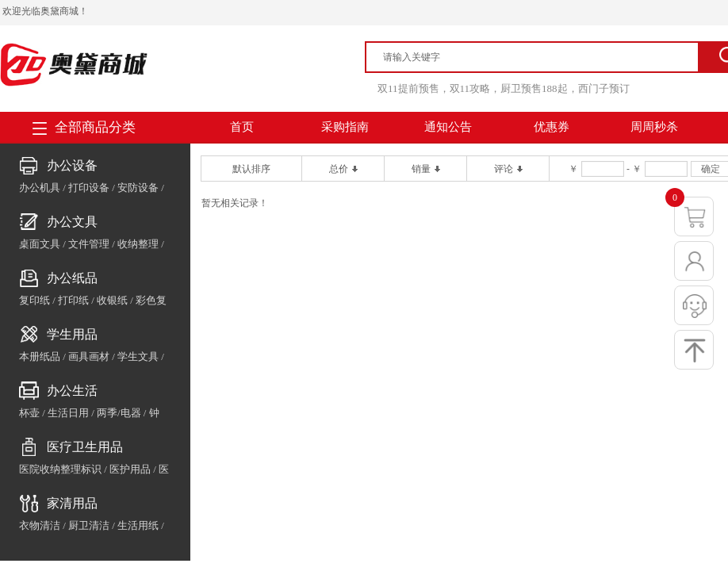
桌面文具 (40, 244)
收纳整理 (138, 244)
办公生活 (72, 391)
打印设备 (89, 188)
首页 (242, 127)
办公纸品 (72, 278)
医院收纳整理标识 (60, 469)
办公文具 (72, 222)
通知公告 (448, 127)
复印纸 (34, 300)
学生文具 (138, 356)
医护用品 (130, 469)
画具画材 (89, 356)
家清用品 (72, 503)
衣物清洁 (40, 525)
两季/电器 (119, 413)
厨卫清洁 (89, 525)
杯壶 (29, 413)
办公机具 (40, 188)
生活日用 (68, 413)
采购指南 (345, 127)
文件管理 (89, 244)
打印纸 (73, 300)
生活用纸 (138, 525)
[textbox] (539, 57)
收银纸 (112, 300)
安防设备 (138, 188)
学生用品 (72, 334)
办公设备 (72, 165)
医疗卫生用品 (85, 447)
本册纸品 (40, 356)
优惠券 (552, 127)
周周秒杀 (654, 127)
